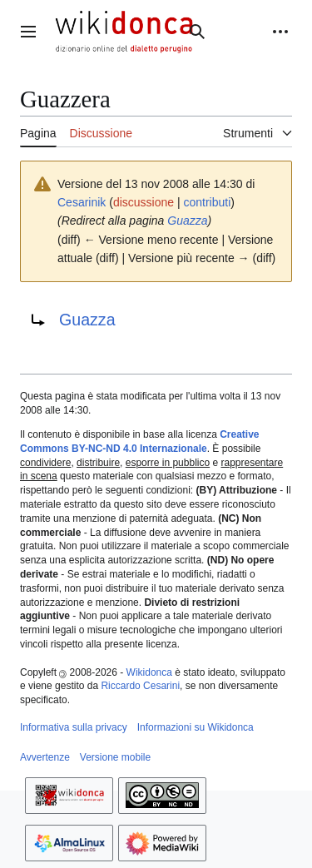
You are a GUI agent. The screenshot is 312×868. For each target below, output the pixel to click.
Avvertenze (45, 757)
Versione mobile (115, 757)
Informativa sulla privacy (74, 727)
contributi (208, 202)
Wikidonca (149, 672)
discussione (144, 202)
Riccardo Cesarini (140, 686)
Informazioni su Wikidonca (196, 727)
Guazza (187, 221)
